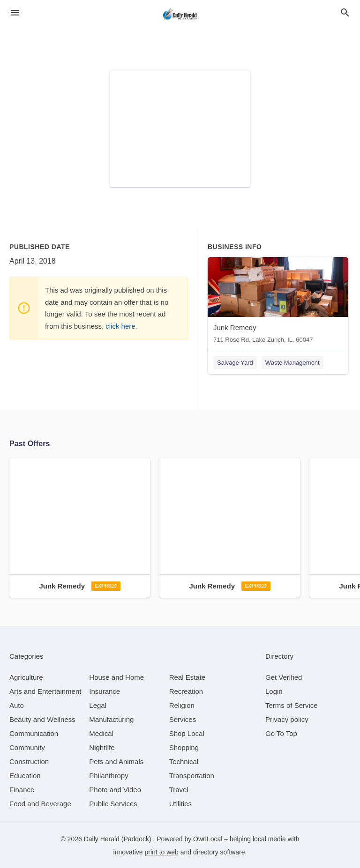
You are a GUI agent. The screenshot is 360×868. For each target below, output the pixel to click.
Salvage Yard (235, 363)
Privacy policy (287, 719)
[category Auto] (17, 705)
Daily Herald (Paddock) (119, 839)
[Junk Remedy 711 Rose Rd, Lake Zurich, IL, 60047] (278, 302)
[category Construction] (29, 761)
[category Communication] (34, 733)
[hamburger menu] (15, 13)
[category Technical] (184, 761)
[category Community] (27, 747)
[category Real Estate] (187, 677)
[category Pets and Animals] (116, 761)
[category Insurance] (105, 691)
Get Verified (284, 677)
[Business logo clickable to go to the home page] (180, 14)
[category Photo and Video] (115, 790)
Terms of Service (292, 705)
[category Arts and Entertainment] (45, 691)
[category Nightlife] (102, 747)
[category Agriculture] (26, 677)
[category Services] (183, 719)
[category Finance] (22, 790)
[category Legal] (98, 705)
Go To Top (281, 733)
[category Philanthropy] (109, 776)
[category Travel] (179, 790)
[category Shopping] (184, 747)
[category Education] (25, 776)
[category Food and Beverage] (40, 804)
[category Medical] (101, 733)
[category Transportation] (192, 776)
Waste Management (292, 363)
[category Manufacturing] (111, 719)
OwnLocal (208, 839)
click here (120, 326)
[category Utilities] (180, 804)
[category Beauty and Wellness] (42, 719)
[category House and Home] (116, 677)
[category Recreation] (186, 691)
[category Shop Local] (187, 733)
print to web (162, 852)
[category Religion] (182, 705)
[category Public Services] (113, 804)
